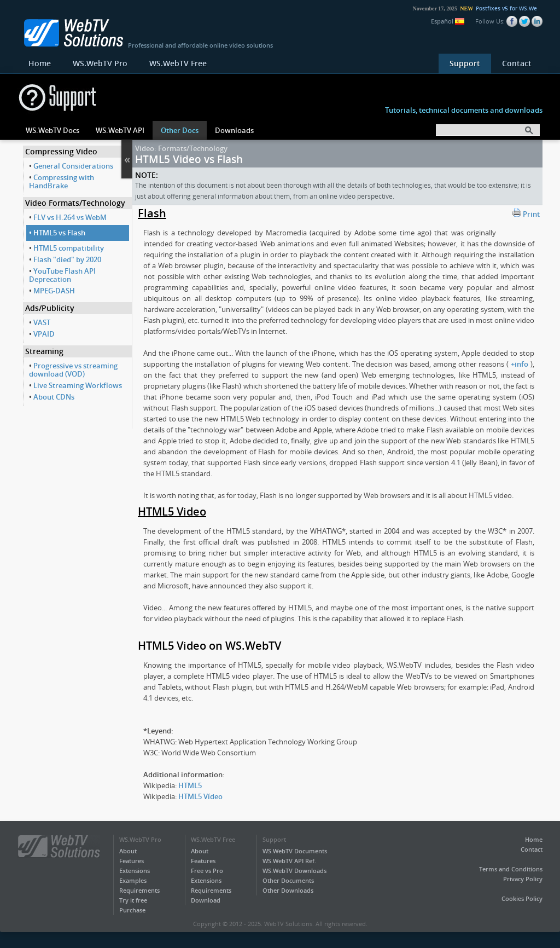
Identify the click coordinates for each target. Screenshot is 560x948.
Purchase (132, 910)
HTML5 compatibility (69, 248)
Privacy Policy (523, 879)
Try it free (133, 900)
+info (520, 364)
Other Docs (180, 130)
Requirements (139, 890)
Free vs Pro (207, 871)
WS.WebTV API (120, 130)
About (128, 851)
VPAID (44, 334)
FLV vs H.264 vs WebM (70, 217)
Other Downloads (288, 890)
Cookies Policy (522, 898)
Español (448, 21)
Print (526, 213)
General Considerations (73, 166)
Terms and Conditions (511, 869)
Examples (133, 880)
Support (465, 63)
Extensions (135, 871)
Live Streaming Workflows (78, 385)
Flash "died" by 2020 (67, 259)
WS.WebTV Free (178, 63)
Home (40, 63)
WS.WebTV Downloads (294, 871)
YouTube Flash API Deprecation (62, 275)
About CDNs (54, 397)
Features (132, 861)
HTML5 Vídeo (200, 796)
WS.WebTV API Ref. (289, 861)
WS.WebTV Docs (52, 130)
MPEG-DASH (54, 291)
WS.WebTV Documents (295, 851)
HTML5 (190, 785)
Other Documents (288, 880)
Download (206, 900)
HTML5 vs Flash (59, 233)
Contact (517, 63)
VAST (42, 322)
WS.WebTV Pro (100, 63)
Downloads (234, 130)
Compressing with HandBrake (62, 181)
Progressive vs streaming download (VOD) (73, 370)
